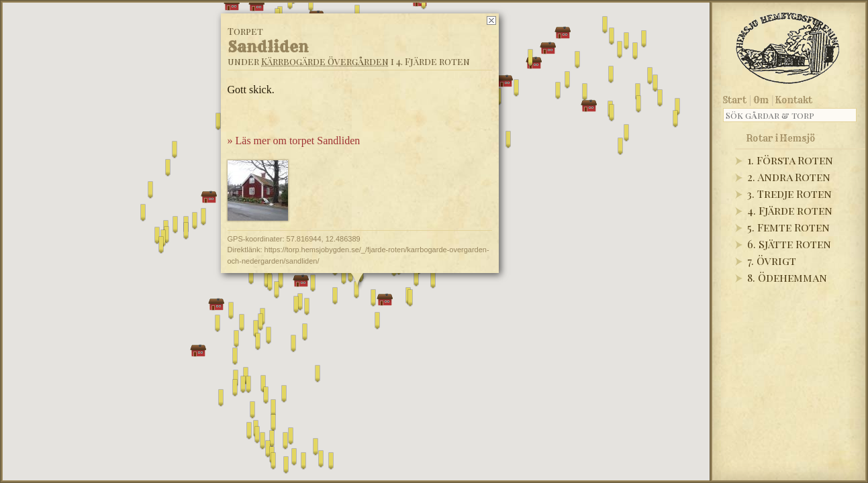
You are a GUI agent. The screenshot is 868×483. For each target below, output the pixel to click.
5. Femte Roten (788, 227)
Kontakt (794, 100)
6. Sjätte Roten (789, 244)
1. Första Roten (790, 160)
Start (735, 100)
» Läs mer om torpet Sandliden (293, 141)
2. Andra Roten (789, 177)
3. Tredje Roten (789, 194)
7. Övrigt (772, 261)
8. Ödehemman (787, 277)
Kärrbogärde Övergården (324, 61)
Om (761, 100)
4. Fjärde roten (790, 210)
